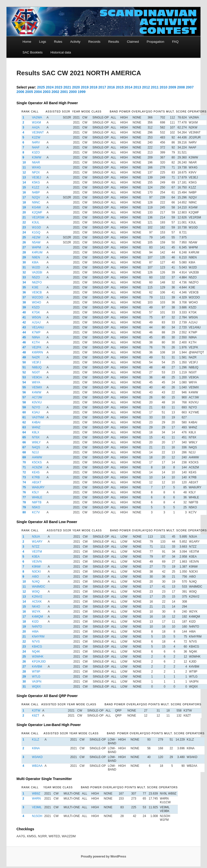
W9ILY (36, 442)
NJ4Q (36, 582)
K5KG (36, 182)
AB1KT (37, 482)
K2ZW (36, 137)
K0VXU (37, 402)
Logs (42, 42)
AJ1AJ (36, 322)
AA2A (36, 127)
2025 (41, 87)
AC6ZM (37, 467)
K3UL (36, 222)
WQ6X (36, 687)
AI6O (35, 577)
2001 (64, 92)
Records (94, 42)
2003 (47, 92)
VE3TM (37, 552)
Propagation (156, 42)
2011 (155, 87)
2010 (163, 87)
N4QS (36, 447)
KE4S (36, 472)
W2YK (36, 612)
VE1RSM (38, 217)
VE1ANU (38, 327)
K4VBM (37, 667)
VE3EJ (37, 177)
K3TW (36, 711)
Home (27, 42)
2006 (20, 92)
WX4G (36, 167)
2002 (55, 92)
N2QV (36, 197)
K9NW (36, 567)
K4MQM (37, 617)
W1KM (36, 122)
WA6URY (38, 487)
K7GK (36, 312)
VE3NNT (38, 132)
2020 (76, 87)
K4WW (37, 392)
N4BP (36, 192)
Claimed (133, 42)
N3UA (36, 537)
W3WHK (38, 657)
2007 (190, 87)
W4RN (36, 799)
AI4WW (37, 457)
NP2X (36, 172)
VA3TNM (38, 417)
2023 (59, 87)
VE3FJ (36, 362)
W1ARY (37, 542)
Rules (58, 42)
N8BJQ (37, 367)
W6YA (36, 382)
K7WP (36, 332)
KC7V (36, 512)
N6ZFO (37, 282)
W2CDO (38, 297)
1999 (82, 92)
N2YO (36, 407)
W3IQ (36, 592)
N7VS (36, 642)
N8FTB (37, 502)
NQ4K (36, 652)
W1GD (36, 227)
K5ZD (36, 307)
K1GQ (36, 232)
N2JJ (35, 452)
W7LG (36, 677)
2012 (146, 87)
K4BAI (36, 422)
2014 (128, 87)
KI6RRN (37, 352)
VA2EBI (37, 272)
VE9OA (37, 377)
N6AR (36, 162)
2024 (50, 87)
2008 (181, 87)
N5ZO (36, 277)
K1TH (36, 342)
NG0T (36, 372)
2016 (111, 87)
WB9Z (36, 794)
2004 (38, 92)
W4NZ (36, 427)
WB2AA (37, 766)
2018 (94, 87)
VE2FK (37, 347)
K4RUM (37, 252)
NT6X (36, 437)
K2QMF (37, 212)
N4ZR (36, 357)
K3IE (35, 287)
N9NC (36, 202)
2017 (102, 87)
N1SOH (37, 816)
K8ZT (36, 716)
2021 (67, 87)
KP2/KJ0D (39, 662)
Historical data (61, 52)
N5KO (36, 507)
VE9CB (37, 292)
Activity (75, 42)
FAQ (175, 42)
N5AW (36, 242)
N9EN (36, 257)
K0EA (36, 557)
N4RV (36, 142)
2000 (73, 92)
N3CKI (36, 572)
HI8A (35, 632)
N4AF (36, 147)
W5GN (36, 317)
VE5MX (37, 387)
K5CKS (37, 462)
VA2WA (37, 117)
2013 (137, 87)
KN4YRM (38, 637)
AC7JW (37, 397)
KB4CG (37, 647)
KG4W (36, 207)
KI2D (35, 622)
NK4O (36, 607)
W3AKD (37, 757)
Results (113, 42)
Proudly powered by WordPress (103, 857)
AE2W (36, 237)
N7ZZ (36, 547)
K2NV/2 (37, 597)
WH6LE (37, 497)
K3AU (36, 412)
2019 (85, 87)
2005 (29, 92)
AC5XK (37, 602)
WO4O (37, 302)
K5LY (35, 492)
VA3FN (37, 682)
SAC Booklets (32, 52)
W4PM (36, 247)
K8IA (35, 262)
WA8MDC (39, 587)
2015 (120, 87)
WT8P (36, 672)
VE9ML (37, 807)
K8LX (36, 432)
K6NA (36, 748)
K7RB (36, 477)
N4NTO (37, 627)
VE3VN (37, 562)
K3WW (37, 157)
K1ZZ (36, 187)
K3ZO (36, 152)
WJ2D (36, 267)
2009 (172, 87)
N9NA (36, 337)
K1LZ (36, 740)
